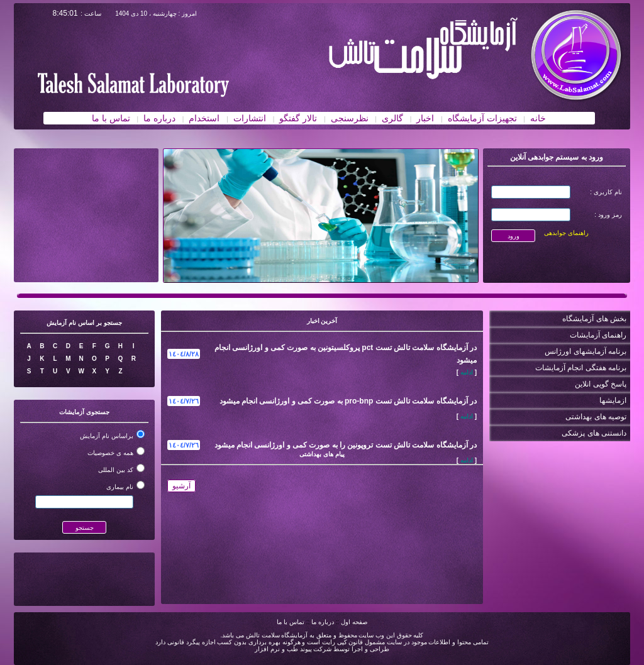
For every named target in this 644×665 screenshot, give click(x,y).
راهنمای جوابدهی (566, 233)
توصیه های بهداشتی (596, 417)
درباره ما (323, 622)
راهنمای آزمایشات (598, 335)
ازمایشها (613, 400)
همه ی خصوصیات (110, 453)
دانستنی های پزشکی (594, 433)
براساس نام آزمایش (107, 436)
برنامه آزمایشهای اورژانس (586, 351)
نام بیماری (120, 487)
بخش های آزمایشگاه (594, 319)
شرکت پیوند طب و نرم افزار (293, 649)
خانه (538, 118)
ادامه (467, 372)
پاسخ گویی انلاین (601, 384)
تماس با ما (291, 622)
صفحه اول (354, 622)
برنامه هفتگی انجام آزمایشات (581, 368)
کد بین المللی (116, 470)
